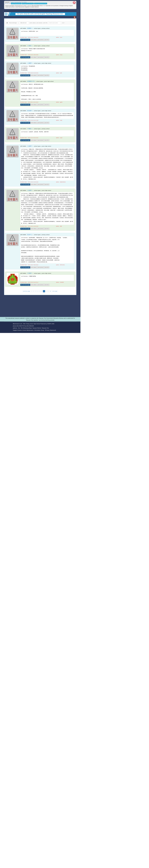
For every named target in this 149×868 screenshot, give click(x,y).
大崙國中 (30, 146)
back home (66, 326)
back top (73, 326)
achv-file (45, 23)
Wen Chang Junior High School (28, 3)
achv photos (39, 23)
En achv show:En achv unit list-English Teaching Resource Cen (40, 14)
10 (50, 291)
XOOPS (49, 324)
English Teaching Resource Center (19, 2)
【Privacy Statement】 (50, 330)
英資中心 (30, 235)
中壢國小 (30, 129)
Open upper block (74, 17)
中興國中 (30, 273)
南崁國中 (30, 111)
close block (74, 3)
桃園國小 (30, 28)
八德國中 (30, 63)
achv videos (33, 23)
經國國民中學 (31, 81)
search (63, 23)
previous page (27, 291)
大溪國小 (30, 46)
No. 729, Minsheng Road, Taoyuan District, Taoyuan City (34, 328)
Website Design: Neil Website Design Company (8, 327)
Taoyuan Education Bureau (16, 3)
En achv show (8, 3)
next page (55, 291)
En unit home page (25, 40)
